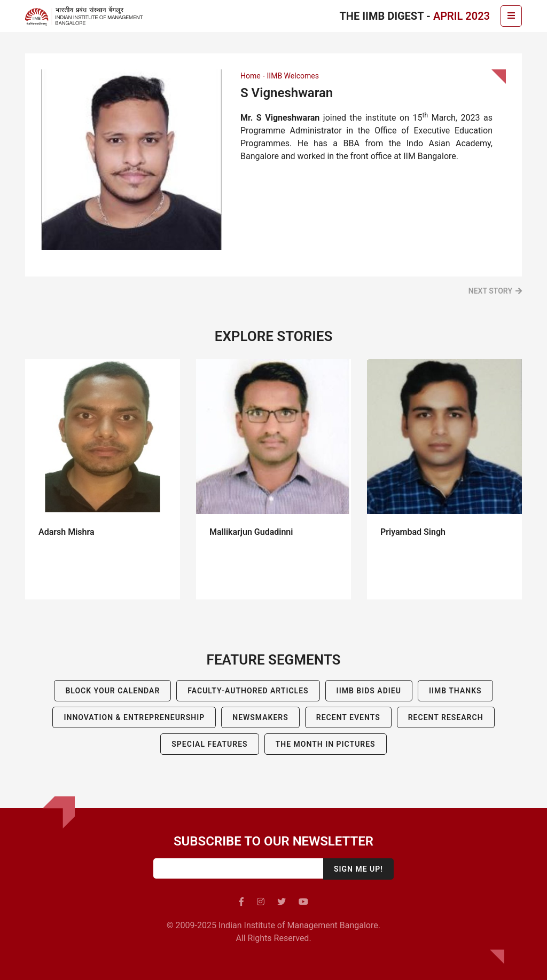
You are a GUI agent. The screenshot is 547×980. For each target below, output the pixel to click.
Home (251, 76)
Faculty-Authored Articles (248, 691)
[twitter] (282, 902)
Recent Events (348, 717)
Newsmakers (260, 717)
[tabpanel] (103, 479)
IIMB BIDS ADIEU (369, 691)
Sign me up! (358, 869)
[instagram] (261, 902)
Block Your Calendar (112, 691)
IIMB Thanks (455, 691)
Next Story (490, 291)
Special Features (209, 744)
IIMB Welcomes (293, 76)
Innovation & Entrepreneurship (134, 717)
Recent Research (446, 717)
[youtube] (303, 902)
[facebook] (241, 902)
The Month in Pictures (326, 744)
